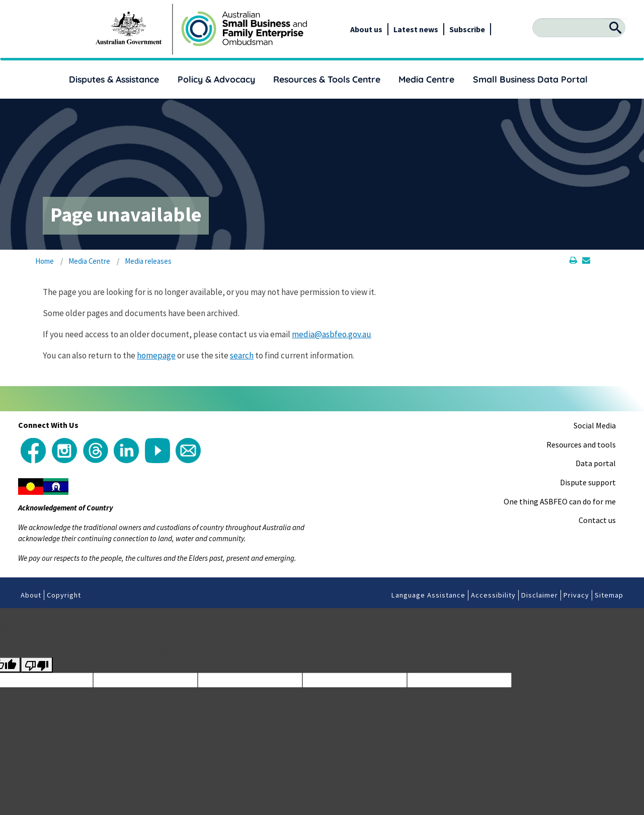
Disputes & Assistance (114, 79)
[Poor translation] (37, 665)
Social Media (595, 425)
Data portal (596, 463)
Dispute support (588, 482)
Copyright (64, 595)
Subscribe (467, 29)
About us (366, 29)
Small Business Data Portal (530, 79)
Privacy (576, 595)
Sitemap (609, 595)
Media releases (148, 261)
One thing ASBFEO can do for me (560, 501)
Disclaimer (540, 595)
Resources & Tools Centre (327, 79)
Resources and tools (581, 444)
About (31, 595)
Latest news (416, 29)
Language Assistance (428, 595)
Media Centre (426, 79)
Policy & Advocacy (216, 79)
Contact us (597, 520)
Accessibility (493, 595)
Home (45, 261)
